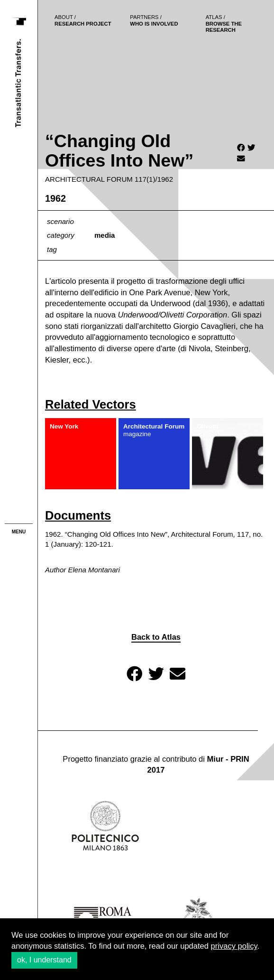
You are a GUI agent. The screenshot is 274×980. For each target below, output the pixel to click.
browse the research (224, 23)
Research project (83, 20)
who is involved (154, 20)
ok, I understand (44, 960)
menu (19, 532)
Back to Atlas (156, 637)
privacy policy (234, 946)
